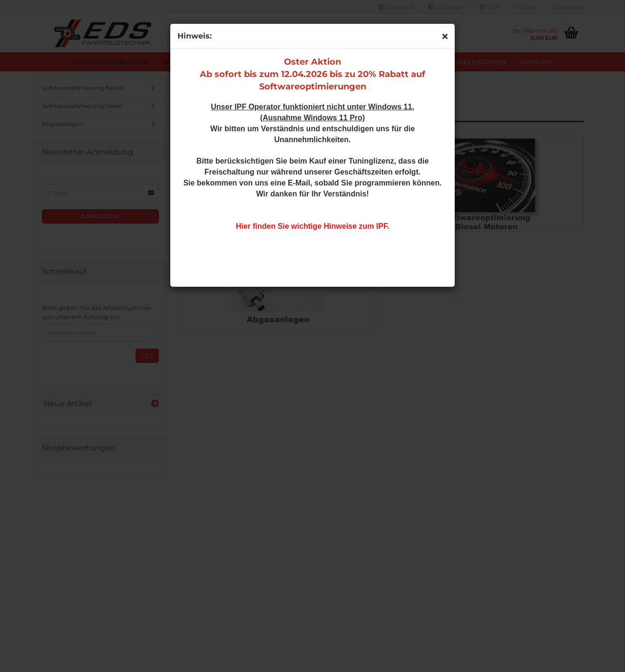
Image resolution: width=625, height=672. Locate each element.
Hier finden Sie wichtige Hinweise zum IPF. (313, 226)
